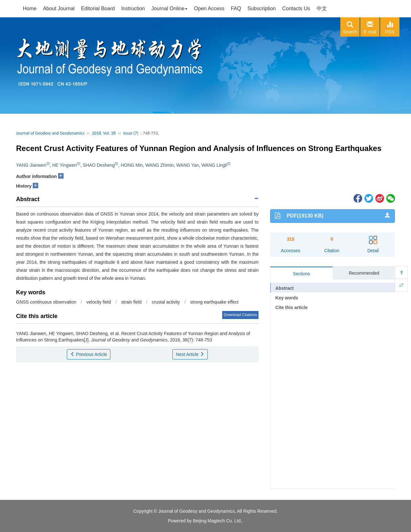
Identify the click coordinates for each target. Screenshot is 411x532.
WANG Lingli (214, 165)
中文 (322, 9)
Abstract (285, 288)
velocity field (99, 302)
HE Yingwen (65, 165)
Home (30, 9)
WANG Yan (188, 165)
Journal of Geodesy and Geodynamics (50, 133)
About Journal (59, 9)
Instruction (133, 9)
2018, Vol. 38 (104, 133)
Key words (287, 298)
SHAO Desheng (99, 165)
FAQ (236, 9)
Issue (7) (131, 133)
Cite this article (292, 307)
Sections (302, 274)
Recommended (364, 273)
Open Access (209, 9)
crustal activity (166, 302)
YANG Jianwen (31, 165)
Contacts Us (296, 9)
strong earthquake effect (214, 302)
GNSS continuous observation (46, 302)
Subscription (262, 9)
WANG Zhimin (159, 165)
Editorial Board (98, 9)
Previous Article (89, 354)
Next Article (190, 354)
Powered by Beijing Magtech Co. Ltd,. (205, 521)
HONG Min (132, 165)
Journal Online (169, 9)
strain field (131, 302)
